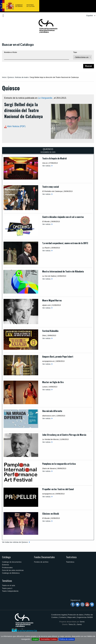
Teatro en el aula (9, 585)
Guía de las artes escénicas (13, 570)
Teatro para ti (7, 588)
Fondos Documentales (44, 557)
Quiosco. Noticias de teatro (18, 77)
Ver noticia (46, 166)
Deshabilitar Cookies (49, 639)
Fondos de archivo (41, 562)
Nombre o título (10, 52)
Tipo (75, 52)
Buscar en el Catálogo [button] (18, 45)
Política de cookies (67, 639)
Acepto (35, 639)
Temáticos (7, 581)
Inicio (4, 77)
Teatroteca (71, 557)
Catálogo (6, 557)
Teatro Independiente (10, 591)
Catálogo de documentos (12, 562)
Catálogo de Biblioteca (11, 573)
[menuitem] (90, 16)
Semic (82, 622)
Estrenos (6, 565)
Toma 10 (72, 624)
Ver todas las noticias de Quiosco (15, 542)
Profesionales (7, 568)
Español (90, 16)
